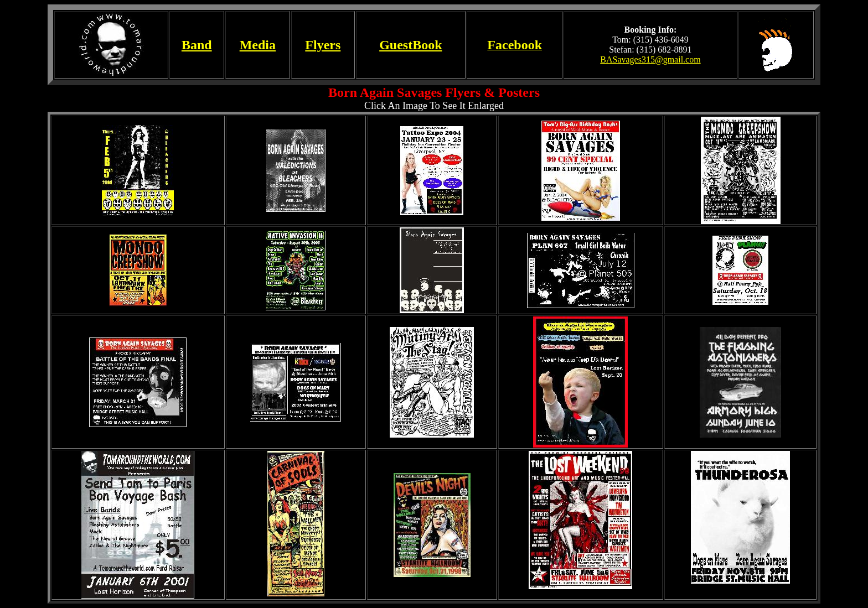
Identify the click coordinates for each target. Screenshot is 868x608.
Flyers (323, 45)
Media (258, 45)
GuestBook (410, 45)
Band (197, 45)
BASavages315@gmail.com (650, 59)
